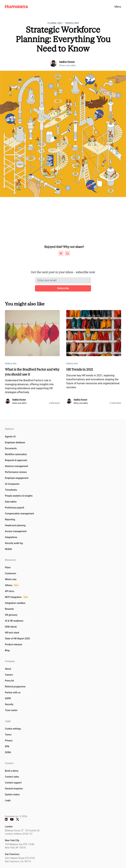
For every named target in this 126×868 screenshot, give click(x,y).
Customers (10, 573)
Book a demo (12, 771)
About (8, 669)
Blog (7, 650)
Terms (8, 735)
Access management (16, 531)
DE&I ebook (11, 627)
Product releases (14, 644)
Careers (9, 675)
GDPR (8, 698)
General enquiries (14, 789)
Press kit (9, 681)
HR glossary (11, 615)
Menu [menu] (118, 7)
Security (9, 704)
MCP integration (17, 597)
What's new (11, 579)
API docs (10, 591)
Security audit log (14, 543)
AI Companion (12, 484)
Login (8, 800)
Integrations (11, 537)
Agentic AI (10, 437)
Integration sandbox (15, 603)
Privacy (9, 741)
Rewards (9, 609)
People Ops (72, 23)
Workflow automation (16, 454)
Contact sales (12, 777)
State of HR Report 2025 (17, 639)
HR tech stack (12, 633)
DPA (7, 746)
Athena (12, 585)
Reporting (10, 519)
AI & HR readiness (14, 621)
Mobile (8, 549)
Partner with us (13, 692)
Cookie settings (13, 729)
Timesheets (11, 490)
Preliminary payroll (15, 508)
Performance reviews (16, 472)
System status (12, 794)
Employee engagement (17, 478)
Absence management (16, 466)
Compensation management (19, 514)
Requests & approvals (16, 460)
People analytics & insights (19, 496)
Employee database (15, 442)
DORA (8, 752)
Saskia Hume (67, 62)
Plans (8, 567)
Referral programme (15, 687)
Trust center (11, 710)
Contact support (13, 783)
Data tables (11, 502)
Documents (11, 448)
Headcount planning (15, 525)
